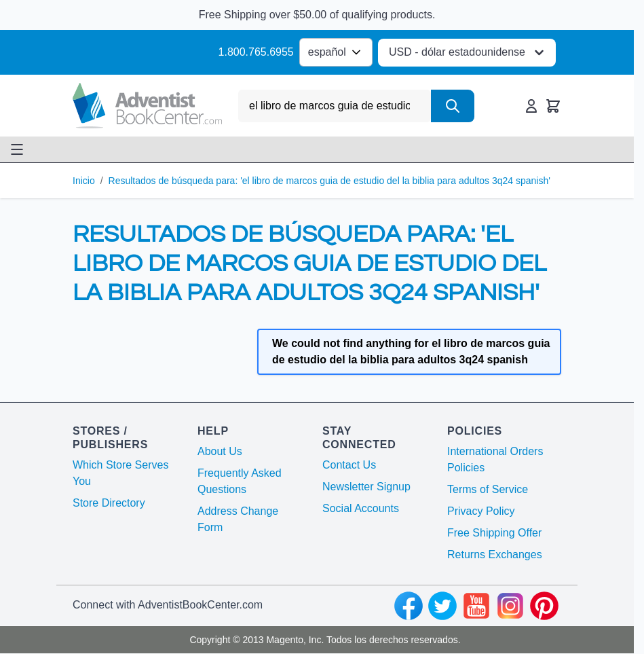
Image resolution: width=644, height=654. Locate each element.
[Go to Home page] (147, 106)
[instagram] (510, 606)
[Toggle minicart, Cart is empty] (553, 106)
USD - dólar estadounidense (468, 53)
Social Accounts (361, 508)
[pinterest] (544, 606)
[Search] (453, 106)
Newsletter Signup (366, 487)
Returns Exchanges (495, 555)
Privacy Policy (481, 511)
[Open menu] (17, 149)
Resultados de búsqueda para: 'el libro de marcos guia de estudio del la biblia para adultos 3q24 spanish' (329, 181)
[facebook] (409, 606)
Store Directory (109, 503)
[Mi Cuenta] (531, 106)
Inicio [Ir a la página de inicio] (84, 181)
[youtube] (476, 606)
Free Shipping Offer (494, 533)
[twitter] (442, 606)
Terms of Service (488, 489)
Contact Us (349, 465)
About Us (220, 451)
